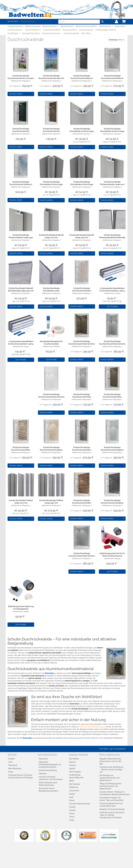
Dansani (72, 765)
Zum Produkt (112, 306)
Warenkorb (13, 765)
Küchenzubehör (71, 33)
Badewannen (67, 26)
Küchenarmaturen (52, 33)
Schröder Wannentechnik (80, 804)
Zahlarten (43, 774)
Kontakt (11, 759)
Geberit (72, 769)
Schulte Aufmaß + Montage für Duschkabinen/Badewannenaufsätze (113, 793)
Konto (11, 772)
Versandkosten (119, 749)
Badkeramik (106, 26)
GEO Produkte (75, 772)
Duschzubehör (86, 30)
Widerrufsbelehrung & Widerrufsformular (48, 784)
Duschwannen (16, 30)
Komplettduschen (31, 33)
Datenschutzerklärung (48, 770)
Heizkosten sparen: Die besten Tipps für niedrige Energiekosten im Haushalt (112, 815)
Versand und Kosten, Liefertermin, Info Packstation (51, 778)
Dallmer (72, 762)
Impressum (43, 759)
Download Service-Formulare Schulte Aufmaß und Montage (21, 776)
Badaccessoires (33, 26)
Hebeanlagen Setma (105, 30)
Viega (72, 820)
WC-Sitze (86, 33)
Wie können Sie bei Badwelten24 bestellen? (49, 790)
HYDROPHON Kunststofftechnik (76, 776)
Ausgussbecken (15, 26)
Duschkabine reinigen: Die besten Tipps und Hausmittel (112, 799)
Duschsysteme (70, 30)
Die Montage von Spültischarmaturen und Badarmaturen (110, 778)
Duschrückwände (52, 30)
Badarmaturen (50, 26)
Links (10, 762)
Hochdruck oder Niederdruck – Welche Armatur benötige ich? (112, 770)
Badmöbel (120, 26)
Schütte (72, 810)
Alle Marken (74, 759)
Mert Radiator (75, 784)
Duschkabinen (33, 30)
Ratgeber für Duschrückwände (112, 809)
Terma (72, 817)
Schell (72, 800)
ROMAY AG (74, 787)
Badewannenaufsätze (86, 26)
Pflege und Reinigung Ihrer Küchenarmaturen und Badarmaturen (110, 786)
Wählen (117, 40)
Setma (72, 813)
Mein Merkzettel (15, 769)
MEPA (72, 781)
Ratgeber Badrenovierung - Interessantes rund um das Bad (111, 761)
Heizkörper (14, 33)
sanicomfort (74, 791)
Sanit (71, 797)
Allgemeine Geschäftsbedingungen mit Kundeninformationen (50, 765)
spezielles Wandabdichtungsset (92, 727)
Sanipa (72, 794)
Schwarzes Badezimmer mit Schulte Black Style (111, 805)
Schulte (72, 807)
